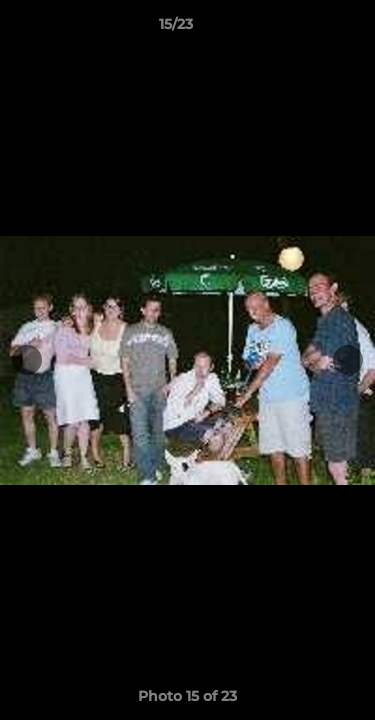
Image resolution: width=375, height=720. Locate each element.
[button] (303, 29)
